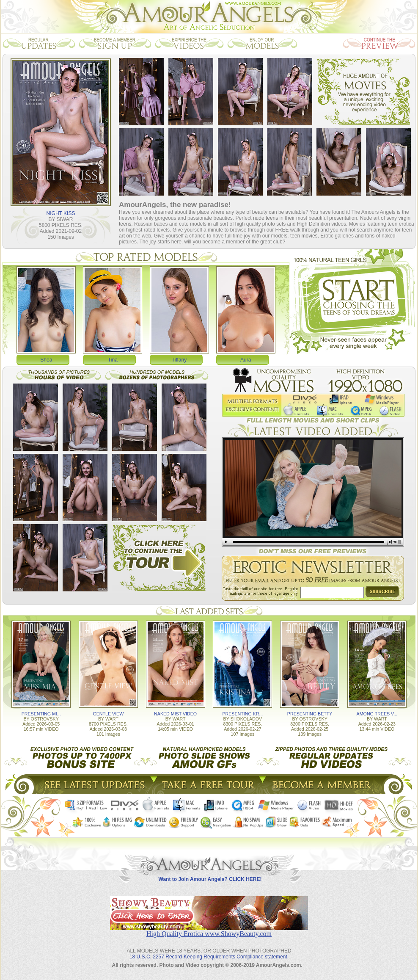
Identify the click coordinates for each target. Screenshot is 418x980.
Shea (46, 360)
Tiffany (179, 360)
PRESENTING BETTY (310, 714)
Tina (113, 360)
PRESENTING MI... (41, 714)
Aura (246, 360)
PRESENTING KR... (242, 714)
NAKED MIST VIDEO (175, 714)
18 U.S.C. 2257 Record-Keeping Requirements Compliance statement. (209, 957)
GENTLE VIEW (108, 714)
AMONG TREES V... (377, 714)
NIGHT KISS (61, 213)
